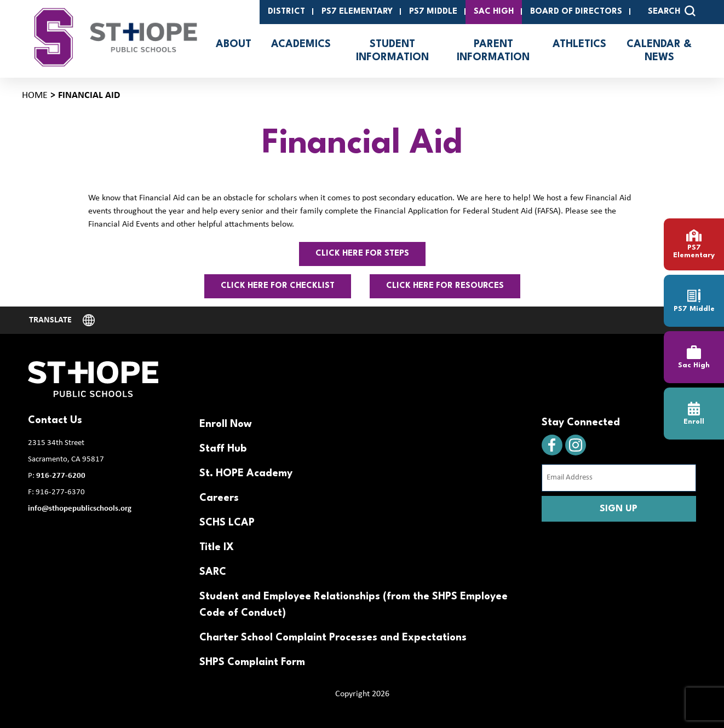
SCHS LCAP (227, 523)
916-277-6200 (61, 476)
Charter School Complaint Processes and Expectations (333, 638)
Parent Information (493, 51)
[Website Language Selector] (62, 320)
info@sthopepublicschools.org (80, 509)
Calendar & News (659, 51)
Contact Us (55, 420)
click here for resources (445, 286)
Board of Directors (576, 12)
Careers (219, 498)
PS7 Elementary (357, 12)
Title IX (217, 547)
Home (35, 96)
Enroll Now (226, 424)
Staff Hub (223, 449)
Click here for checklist (278, 286)
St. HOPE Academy (246, 473)
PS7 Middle (433, 12)
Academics (301, 44)
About (234, 44)
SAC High (494, 12)
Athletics (579, 44)
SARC (213, 572)
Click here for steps (362, 254)
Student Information (392, 51)
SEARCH (672, 11)
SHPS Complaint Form (252, 662)
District (286, 12)
